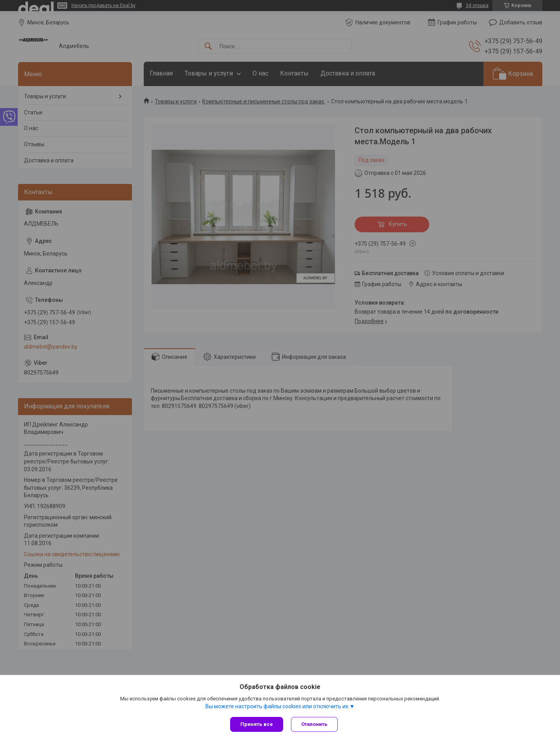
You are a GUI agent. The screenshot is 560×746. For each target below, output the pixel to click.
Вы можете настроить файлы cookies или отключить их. (277, 706)
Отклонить (314, 724)
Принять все (257, 724)
